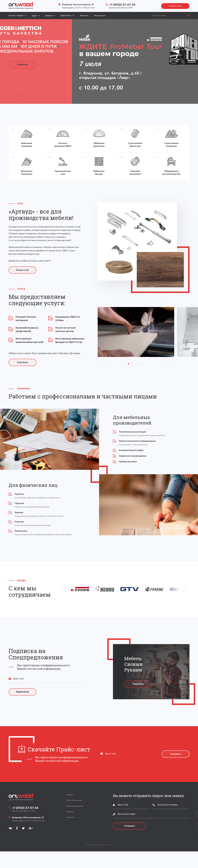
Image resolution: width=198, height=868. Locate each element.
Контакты (84, 16)
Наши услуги (100, 16)
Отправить (130, 843)
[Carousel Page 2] (23, 96)
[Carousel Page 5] (35, 96)
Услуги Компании (74, 817)
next (50, 96)
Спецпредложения (75, 823)
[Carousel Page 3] (27, 96)
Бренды (70, 811)
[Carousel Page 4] (31, 96)
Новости (70, 828)
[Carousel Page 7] (43, 96)
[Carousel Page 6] (39, 96)
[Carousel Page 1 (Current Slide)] (19, 96)
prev (12, 96)
